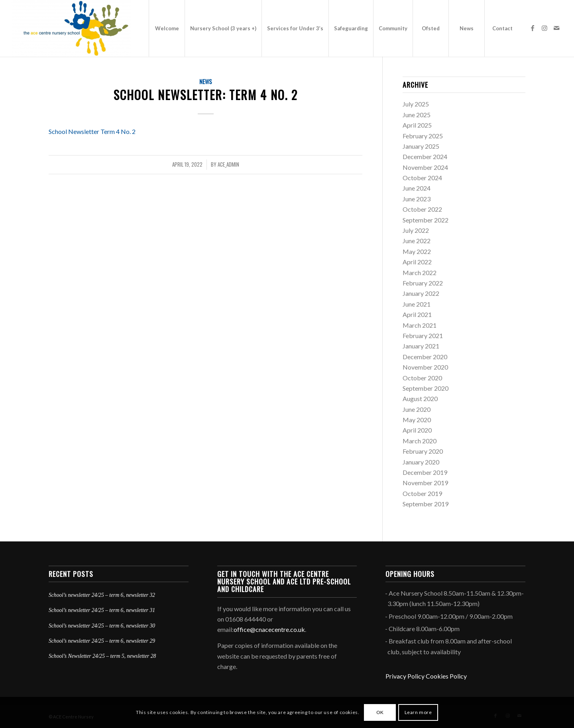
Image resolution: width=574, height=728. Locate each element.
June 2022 (417, 241)
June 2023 (417, 199)
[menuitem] (167, 28)
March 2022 (420, 273)
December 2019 (425, 472)
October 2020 (422, 378)
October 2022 (422, 209)
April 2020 (417, 430)
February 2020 (423, 451)
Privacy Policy (405, 676)
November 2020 (425, 367)
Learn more (418, 712)
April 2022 (417, 262)
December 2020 (425, 357)
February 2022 (423, 283)
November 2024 (425, 167)
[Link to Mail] (556, 28)
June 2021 (417, 304)
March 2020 (420, 441)
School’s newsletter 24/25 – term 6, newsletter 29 (102, 641)
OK (380, 712)
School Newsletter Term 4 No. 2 (92, 131)
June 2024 (417, 188)
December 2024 (425, 156)
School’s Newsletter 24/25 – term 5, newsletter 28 (102, 656)
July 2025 (416, 104)
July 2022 (416, 230)
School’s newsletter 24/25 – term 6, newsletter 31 (102, 610)
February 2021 (423, 335)
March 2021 (420, 325)
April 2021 (417, 314)
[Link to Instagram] (545, 28)
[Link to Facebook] (533, 28)
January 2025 (421, 146)
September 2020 (426, 388)
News (206, 82)
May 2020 (417, 420)
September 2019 (426, 504)
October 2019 (422, 493)
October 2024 (422, 178)
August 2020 (420, 398)
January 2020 (421, 462)
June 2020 (417, 409)
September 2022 (426, 220)
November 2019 (425, 483)
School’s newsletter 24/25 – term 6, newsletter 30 (102, 626)
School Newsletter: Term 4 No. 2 (206, 95)
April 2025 (417, 125)
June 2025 (417, 115)
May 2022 (417, 251)
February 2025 (423, 136)
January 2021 (421, 346)
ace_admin (228, 164)
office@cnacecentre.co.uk (269, 629)
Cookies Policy (446, 676)
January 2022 (421, 293)
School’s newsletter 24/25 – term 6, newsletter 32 (102, 595)
